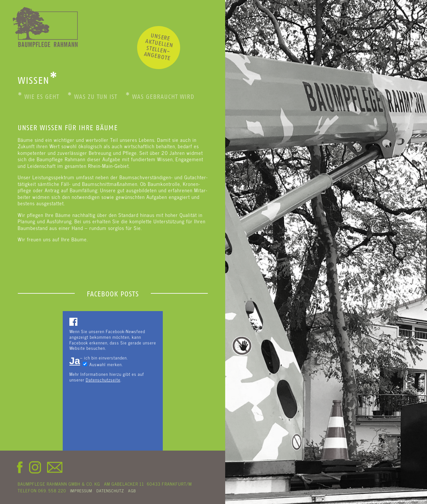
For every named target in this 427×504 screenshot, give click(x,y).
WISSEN (38, 80)
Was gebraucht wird (160, 97)
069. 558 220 (52, 490)
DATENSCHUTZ (110, 491)
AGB (132, 491)
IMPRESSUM (81, 491)
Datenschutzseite (103, 380)
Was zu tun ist (92, 97)
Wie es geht (38, 97)
